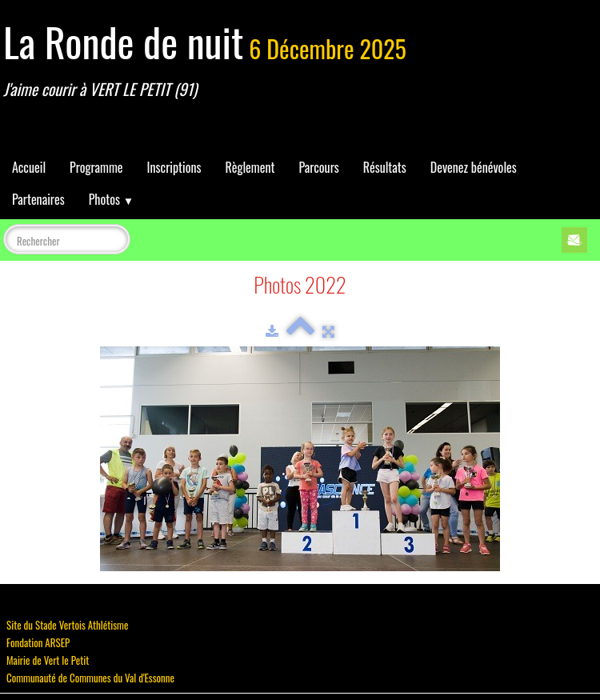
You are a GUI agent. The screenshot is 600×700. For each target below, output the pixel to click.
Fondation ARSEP (38, 642)
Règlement (250, 167)
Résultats (385, 167)
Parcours (318, 167)
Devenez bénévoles (474, 167)
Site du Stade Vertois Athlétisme (67, 625)
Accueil (29, 167)
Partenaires (38, 199)
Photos (111, 199)
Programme (96, 167)
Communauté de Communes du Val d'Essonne (90, 678)
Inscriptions (174, 167)
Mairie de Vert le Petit (48, 660)
